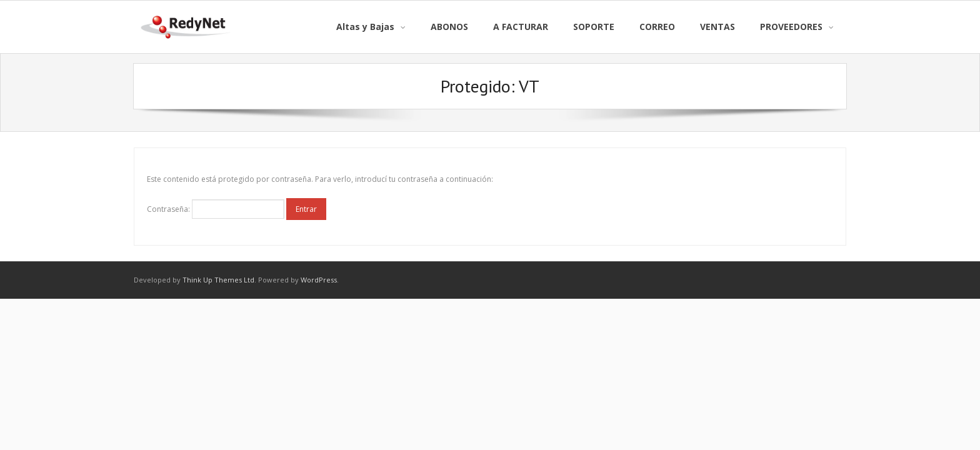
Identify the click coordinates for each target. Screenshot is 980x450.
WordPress (319, 280)
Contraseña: (216, 209)
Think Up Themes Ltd (218, 280)
